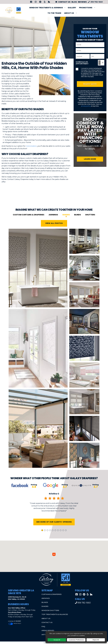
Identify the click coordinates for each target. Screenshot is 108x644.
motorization (31, 146)
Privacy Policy (17, 623)
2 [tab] (45, 537)
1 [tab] (42, 537)
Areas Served (48, 630)
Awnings (53, 221)
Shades (66, 221)
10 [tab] (66, 537)
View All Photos (54, 229)
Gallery (72, 8)
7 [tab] (58, 537)
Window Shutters (50, 610)
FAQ (43, 626)
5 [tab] (53, 537)
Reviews (82, 2)
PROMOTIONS (86, 8)
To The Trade (54, 13)
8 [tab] (61, 537)
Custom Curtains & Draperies (29, 221)
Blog (74, 2)
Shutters (90, 221)
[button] (54, 554)
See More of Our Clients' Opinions (54, 528)
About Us (69, 13)
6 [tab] (56, 537)
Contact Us (47, 622)
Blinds (78, 221)
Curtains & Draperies (52, 594)
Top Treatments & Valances (55, 614)
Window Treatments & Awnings (46, 8)
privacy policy (86, 106)
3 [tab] (48, 537)
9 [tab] (64, 537)
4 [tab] (50, 537)
